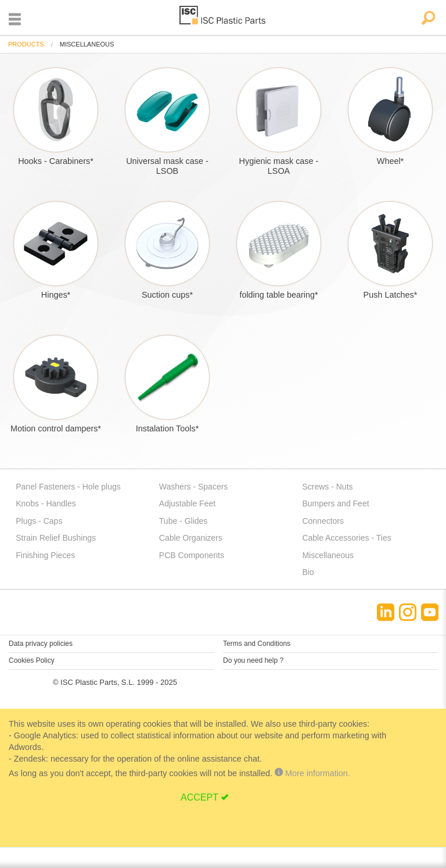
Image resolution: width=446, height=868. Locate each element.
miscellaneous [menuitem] (87, 44)
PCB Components (192, 555)
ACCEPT (199, 797)
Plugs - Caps (39, 521)
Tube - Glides (184, 521)
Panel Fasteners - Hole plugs (68, 487)
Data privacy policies (41, 644)
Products (26, 44)
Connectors (323, 521)
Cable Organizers (191, 538)
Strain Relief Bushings (56, 538)
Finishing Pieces (45, 555)
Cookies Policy (32, 660)
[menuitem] (26, 44)
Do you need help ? (253, 660)
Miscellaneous (328, 555)
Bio (308, 572)
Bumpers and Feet (335, 503)
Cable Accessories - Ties (346, 538)
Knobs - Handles (46, 503)
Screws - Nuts (327, 487)
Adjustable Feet (187, 503)
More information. (312, 773)
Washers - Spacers (194, 487)
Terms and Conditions (257, 644)
